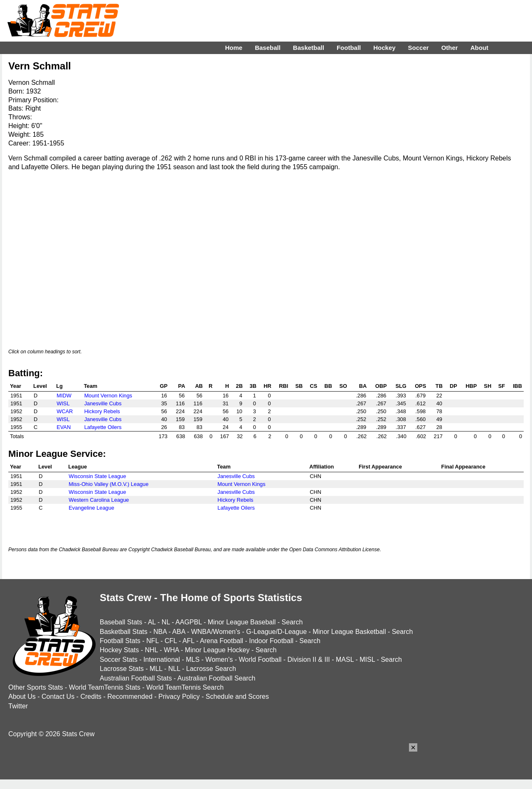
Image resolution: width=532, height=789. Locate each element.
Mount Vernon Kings (108, 396)
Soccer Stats (119, 660)
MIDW (64, 396)
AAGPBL (188, 622)
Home (234, 48)
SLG (401, 386)
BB (328, 386)
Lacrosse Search (211, 669)
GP (164, 386)
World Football (260, 660)
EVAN (64, 427)
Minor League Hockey (217, 650)
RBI (283, 386)
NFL (153, 641)
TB (439, 386)
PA (182, 386)
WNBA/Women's (216, 632)
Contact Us (58, 697)
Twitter (18, 706)
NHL (151, 650)
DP (453, 386)
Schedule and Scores (237, 697)
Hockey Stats (119, 650)
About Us (22, 697)
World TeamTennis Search (185, 687)
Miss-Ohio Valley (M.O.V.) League (108, 484)
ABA (179, 632)
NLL (174, 669)
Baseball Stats (121, 622)
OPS (420, 386)
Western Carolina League (99, 500)
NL (166, 622)
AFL (188, 641)
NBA (160, 632)
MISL (367, 660)
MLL (156, 669)
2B (239, 386)
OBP (381, 386)
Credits (91, 697)
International (162, 660)
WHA (171, 650)
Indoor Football (271, 641)
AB (199, 386)
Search (292, 622)
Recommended (130, 697)
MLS (193, 660)
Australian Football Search (217, 678)
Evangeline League (91, 508)
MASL (345, 660)
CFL (171, 641)
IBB (517, 386)
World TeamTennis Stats (105, 687)
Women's (219, 660)
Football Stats (120, 641)
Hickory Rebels (102, 411)
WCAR (65, 411)
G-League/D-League (276, 632)
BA (363, 386)
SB (299, 386)
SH (488, 386)
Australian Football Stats (136, 678)
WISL (63, 403)
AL (152, 622)
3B (253, 386)
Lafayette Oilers (103, 427)
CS (313, 386)
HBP (471, 386)
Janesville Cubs (103, 403)
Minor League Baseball (242, 622)
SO (343, 386)
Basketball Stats (124, 632)
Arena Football (222, 641)
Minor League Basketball (349, 632)
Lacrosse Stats (122, 669)
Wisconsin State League (97, 476)
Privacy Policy (179, 697)
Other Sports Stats (36, 687)
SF (502, 386)
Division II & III (309, 660)
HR (267, 386)
